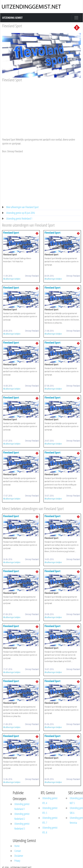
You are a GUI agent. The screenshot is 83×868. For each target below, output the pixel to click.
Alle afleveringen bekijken (12, 279)
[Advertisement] (40, 107)
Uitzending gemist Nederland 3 (22, 826)
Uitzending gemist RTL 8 (50, 830)
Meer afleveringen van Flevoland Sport (22, 207)
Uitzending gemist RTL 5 (50, 810)
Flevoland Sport (12, 26)
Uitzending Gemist (12, 18)
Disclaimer (19, 856)
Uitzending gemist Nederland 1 (19, 219)
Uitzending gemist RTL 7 (50, 820)
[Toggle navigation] (76, 18)
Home (17, 846)
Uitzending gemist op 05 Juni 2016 (20, 213)
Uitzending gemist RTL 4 (50, 801)
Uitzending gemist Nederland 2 (22, 816)
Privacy (17, 861)
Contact (18, 851)
